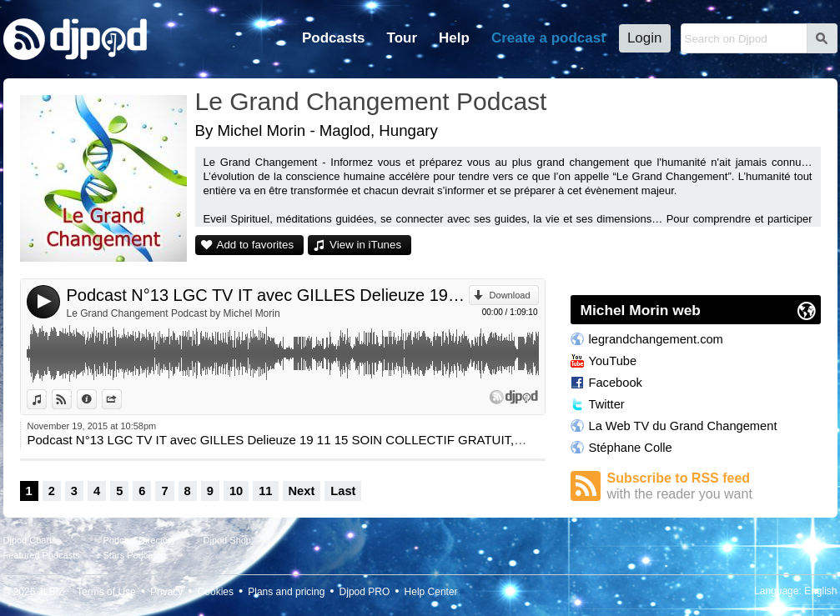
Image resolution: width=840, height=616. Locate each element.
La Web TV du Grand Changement (683, 426)
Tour (402, 38)
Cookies (216, 592)
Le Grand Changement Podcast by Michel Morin (174, 313)
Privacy (166, 592)
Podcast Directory (140, 540)
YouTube (613, 361)
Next (302, 491)
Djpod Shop (228, 540)
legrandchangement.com (656, 339)
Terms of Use (106, 592)
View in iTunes (365, 245)
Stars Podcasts (134, 555)
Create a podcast (548, 38)
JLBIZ (51, 592)
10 (236, 491)
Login (645, 38)
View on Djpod (71, 399)
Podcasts (334, 38)
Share (121, 399)
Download (510, 295)
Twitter (607, 404)
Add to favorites (256, 245)
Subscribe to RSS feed (714, 486)
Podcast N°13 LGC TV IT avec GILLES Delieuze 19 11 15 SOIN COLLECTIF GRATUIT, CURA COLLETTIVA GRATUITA (268, 295)
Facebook (616, 383)
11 (265, 491)
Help (454, 38)
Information (96, 399)
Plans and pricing (286, 592)
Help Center (431, 592)
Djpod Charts (30, 540)
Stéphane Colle (631, 448)
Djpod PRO (365, 592)
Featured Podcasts (42, 555)
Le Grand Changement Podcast (371, 101)
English (820, 591)
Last (343, 491)
